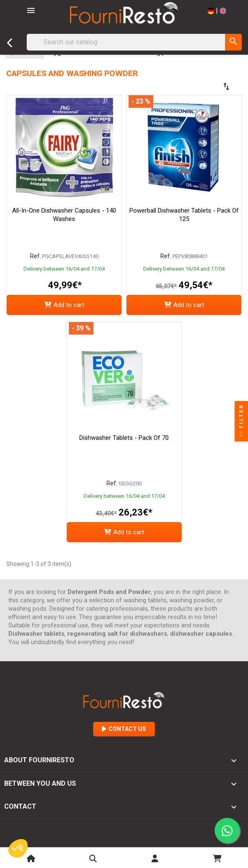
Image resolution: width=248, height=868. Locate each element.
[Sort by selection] (202, 86)
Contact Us (124, 729)
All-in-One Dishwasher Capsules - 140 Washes (64, 215)
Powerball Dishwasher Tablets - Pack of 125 (184, 215)
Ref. (35, 256)
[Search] (134, 42)
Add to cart (64, 305)
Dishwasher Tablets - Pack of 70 (124, 438)
